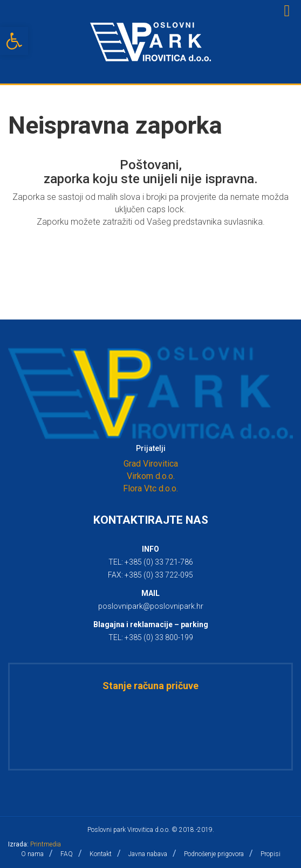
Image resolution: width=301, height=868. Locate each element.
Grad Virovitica (151, 464)
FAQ (67, 854)
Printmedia (46, 844)
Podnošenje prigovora (214, 854)
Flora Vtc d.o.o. (150, 488)
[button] (14, 41)
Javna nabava (148, 854)
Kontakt (101, 854)
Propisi (271, 854)
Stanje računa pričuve (150, 686)
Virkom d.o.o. (151, 476)
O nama (32, 854)
